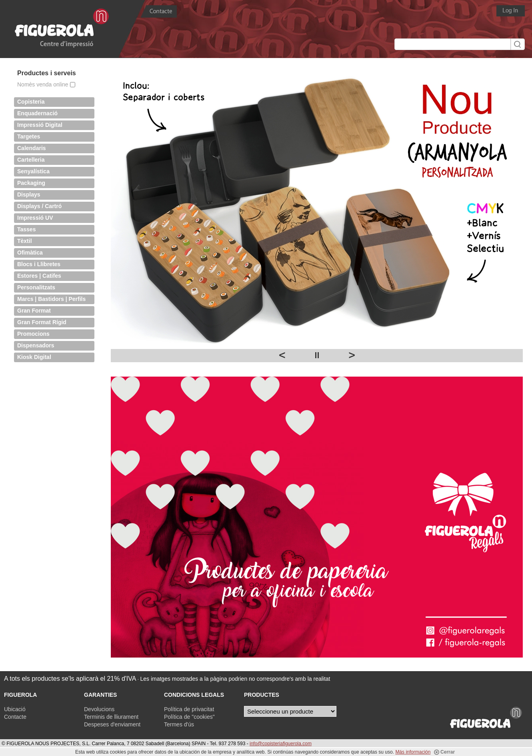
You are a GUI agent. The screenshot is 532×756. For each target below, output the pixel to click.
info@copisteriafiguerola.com (281, 744)
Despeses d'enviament (112, 724)
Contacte (15, 717)
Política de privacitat (189, 709)
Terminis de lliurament (111, 717)
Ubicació (15, 709)
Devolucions (99, 709)
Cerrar (444, 752)
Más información (413, 752)
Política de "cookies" (189, 717)
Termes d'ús (179, 724)
